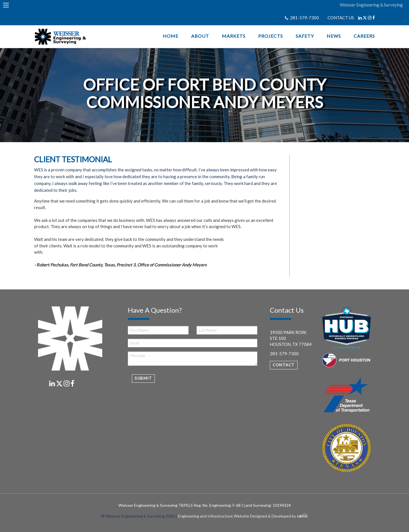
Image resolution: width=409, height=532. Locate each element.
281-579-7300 (304, 18)
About (200, 36)
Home (171, 36)
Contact (284, 365)
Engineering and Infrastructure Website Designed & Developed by (243, 516)
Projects (271, 36)
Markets (234, 36)
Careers (364, 36)
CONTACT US (341, 18)
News (334, 36)
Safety (305, 36)
